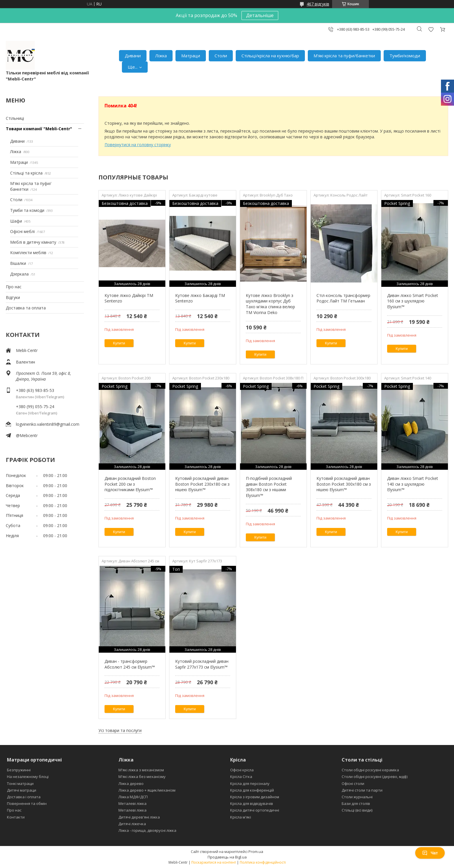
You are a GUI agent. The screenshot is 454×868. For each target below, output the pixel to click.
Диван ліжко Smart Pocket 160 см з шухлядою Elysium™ (413, 301)
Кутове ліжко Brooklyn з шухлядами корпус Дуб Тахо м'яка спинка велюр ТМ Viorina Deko (270, 304)
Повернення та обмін (27, 803)
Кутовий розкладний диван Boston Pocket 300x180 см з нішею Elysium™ (344, 484)
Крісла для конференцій (252, 790)
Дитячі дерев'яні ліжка (139, 817)
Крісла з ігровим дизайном (255, 797)
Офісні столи (353, 783)
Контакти (16, 817)
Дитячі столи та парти (362, 790)
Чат (430, 853)
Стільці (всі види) (357, 810)
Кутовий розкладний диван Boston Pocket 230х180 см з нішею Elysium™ (202, 484)
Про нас (14, 287)
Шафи (16, 221)
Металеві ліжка (132, 803)
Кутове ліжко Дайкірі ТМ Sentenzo (129, 298)
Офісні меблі (22, 231)
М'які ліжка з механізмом (141, 770)
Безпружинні (19, 770)
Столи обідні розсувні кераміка (370, 770)
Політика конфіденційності (263, 862)
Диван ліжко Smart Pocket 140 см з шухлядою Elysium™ (413, 484)
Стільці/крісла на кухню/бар (270, 56)
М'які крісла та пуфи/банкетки (344, 56)
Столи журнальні (357, 797)
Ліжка (161, 56)
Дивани (133, 56)
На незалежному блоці (28, 777)
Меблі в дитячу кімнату (33, 242)
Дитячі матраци (22, 790)
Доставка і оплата (24, 797)
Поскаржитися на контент (214, 862)
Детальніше (260, 15)
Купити (119, 343)
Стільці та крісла (26, 173)
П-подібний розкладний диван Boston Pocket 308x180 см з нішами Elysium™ (269, 487)
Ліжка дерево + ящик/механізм (147, 790)
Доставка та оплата (26, 308)
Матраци (191, 56)
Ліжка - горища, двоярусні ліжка (147, 830)
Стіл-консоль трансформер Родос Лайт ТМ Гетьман (343, 298)
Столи (221, 56)
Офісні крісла (242, 770)
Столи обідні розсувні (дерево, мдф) (375, 777)
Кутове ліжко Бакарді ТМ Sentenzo (200, 298)
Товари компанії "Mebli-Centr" (39, 129)
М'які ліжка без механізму (142, 777)
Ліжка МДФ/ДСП (133, 797)
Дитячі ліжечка (132, 824)
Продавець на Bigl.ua (227, 857)
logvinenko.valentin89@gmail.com (48, 424)
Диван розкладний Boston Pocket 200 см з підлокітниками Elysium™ (130, 484)
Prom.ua (256, 852)
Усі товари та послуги (120, 730)
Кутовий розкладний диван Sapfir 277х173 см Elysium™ (202, 664)
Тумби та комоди (27, 210)
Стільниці (15, 118)
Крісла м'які (241, 817)
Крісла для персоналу (250, 783)
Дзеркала (19, 274)
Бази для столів (356, 803)
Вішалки (18, 263)
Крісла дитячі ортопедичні (255, 810)
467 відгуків (318, 4)
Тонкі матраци (20, 783)
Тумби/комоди (405, 56)
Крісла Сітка (241, 777)
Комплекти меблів (28, 253)
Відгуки (13, 297)
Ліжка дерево (131, 783)
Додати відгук (431, 29)
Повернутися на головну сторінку (138, 145)
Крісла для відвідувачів (252, 803)
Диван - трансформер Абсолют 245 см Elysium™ (130, 664)
